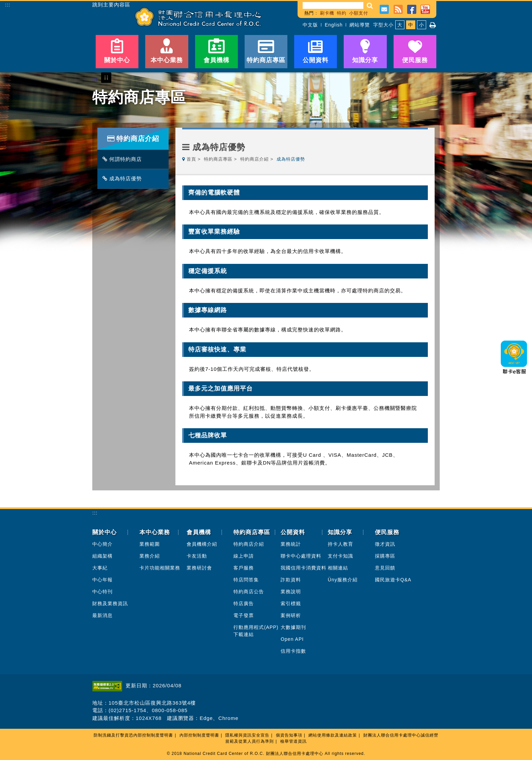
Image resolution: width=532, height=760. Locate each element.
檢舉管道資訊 (293, 741)
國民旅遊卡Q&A (393, 580)
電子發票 (244, 615)
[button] (370, 6)
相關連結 (338, 568)
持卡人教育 (340, 544)
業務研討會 (199, 568)
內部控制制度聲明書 (199, 735)
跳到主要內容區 (111, 5)
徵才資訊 (385, 544)
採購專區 (385, 556)
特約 (342, 13)
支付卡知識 (340, 556)
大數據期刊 (293, 627)
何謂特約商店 (124, 159)
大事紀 (100, 568)
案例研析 (291, 615)
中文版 (310, 25)
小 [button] (422, 25)
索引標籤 (291, 603)
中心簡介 (102, 544)
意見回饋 (385, 568)
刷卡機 (327, 13)
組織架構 (102, 556)
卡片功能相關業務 (160, 568)
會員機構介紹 (202, 544)
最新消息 (102, 615)
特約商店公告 (249, 592)
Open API (292, 639)
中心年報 (102, 580)
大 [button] (400, 25)
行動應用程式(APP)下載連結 (256, 631)
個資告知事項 (289, 735)
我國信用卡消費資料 (303, 568)
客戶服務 (244, 568)
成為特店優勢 (124, 178)
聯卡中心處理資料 (301, 556)
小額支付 (359, 13)
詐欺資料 (291, 580)
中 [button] (411, 25)
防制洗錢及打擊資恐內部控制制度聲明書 (133, 735)
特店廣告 (244, 603)
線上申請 (244, 556)
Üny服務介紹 (343, 580)
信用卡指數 (293, 651)
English (334, 25)
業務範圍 (150, 544)
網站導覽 (360, 25)
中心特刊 (102, 592)
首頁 (191, 159)
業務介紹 (150, 556)
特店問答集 (246, 580)
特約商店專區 (218, 159)
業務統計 (291, 544)
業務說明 (291, 592)
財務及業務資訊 (110, 603)
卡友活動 (197, 556)
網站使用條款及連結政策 (333, 735)
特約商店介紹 (254, 159)
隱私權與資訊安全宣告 (247, 735)
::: (8, 5)
